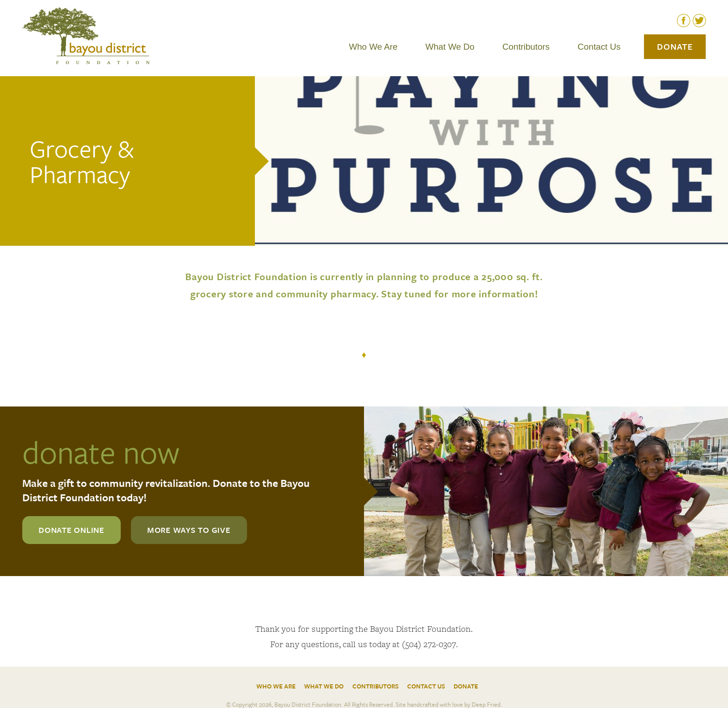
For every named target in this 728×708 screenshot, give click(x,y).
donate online (71, 530)
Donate (675, 46)
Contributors (526, 47)
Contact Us (599, 47)
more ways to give (189, 530)
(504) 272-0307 (429, 644)
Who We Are (374, 47)
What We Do (450, 47)
